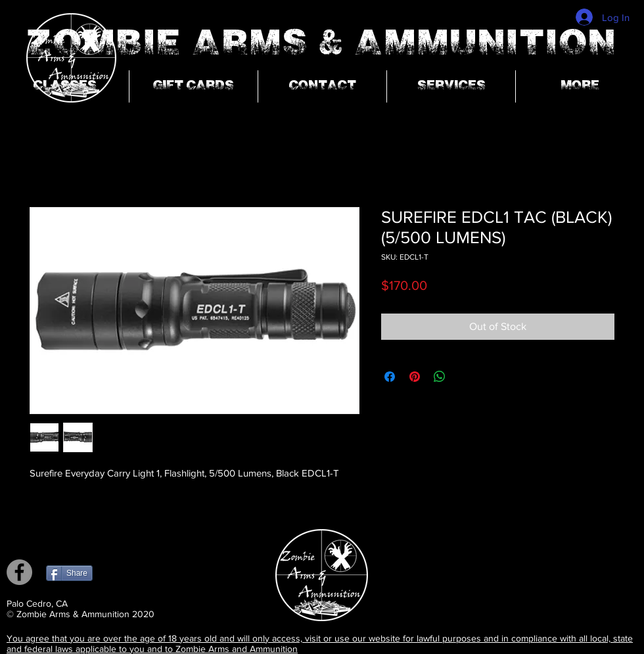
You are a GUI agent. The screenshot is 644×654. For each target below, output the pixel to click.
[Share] (69, 573)
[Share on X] (465, 377)
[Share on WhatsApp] (440, 377)
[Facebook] (19, 572)
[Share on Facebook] (390, 377)
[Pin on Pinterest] (415, 377)
